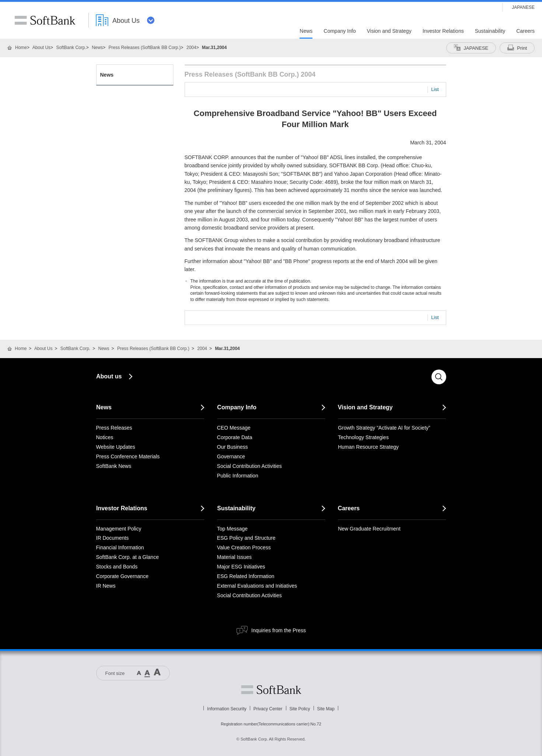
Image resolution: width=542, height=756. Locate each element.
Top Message (232, 529)
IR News (106, 586)
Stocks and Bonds (117, 567)
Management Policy (119, 529)
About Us (41, 48)
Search (439, 377)
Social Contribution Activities (249, 466)
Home (21, 48)
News (97, 48)
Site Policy (300, 709)
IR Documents (113, 538)
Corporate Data (235, 437)
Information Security (227, 709)
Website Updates (116, 447)
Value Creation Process (244, 547)
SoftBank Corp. (71, 48)
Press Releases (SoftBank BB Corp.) (145, 48)
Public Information (238, 476)
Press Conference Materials (128, 456)
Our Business (232, 447)
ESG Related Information (246, 576)
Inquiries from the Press (279, 630)
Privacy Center (268, 709)
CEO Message (234, 428)
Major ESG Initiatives (241, 567)
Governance (231, 456)
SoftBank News (114, 466)
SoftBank (45, 20)
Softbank (271, 690)
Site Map (326, 709)
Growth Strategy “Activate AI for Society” (384, 428)
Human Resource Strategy (368, 447)
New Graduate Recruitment (369, 529)
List (435, 89)
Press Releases (114, 428)
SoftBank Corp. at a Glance (127, 557)
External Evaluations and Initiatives (257, 586)
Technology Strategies (363, 437)
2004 (191, 48)
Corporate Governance (122, 576)
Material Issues (234, 557)
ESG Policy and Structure (246, 538)
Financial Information (120, 547)
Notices (105, 437)
